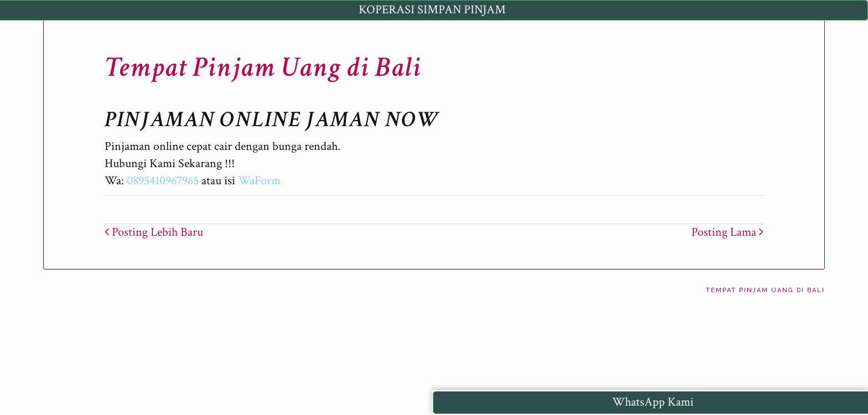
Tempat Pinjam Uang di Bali (263, 67)
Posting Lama (727, 232)
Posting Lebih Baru (154, 232)
